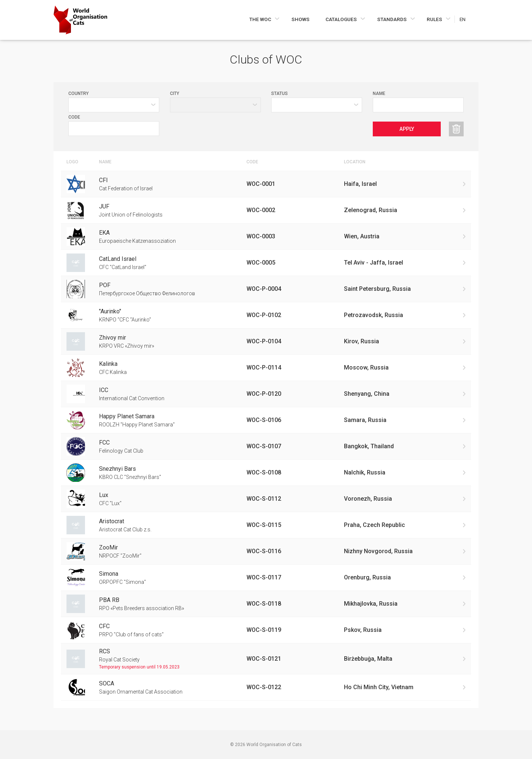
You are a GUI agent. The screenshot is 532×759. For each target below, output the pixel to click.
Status (279, 93)
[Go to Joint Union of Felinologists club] (266, 210)
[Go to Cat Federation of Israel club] (266, 184)
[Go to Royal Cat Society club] (266, 659)
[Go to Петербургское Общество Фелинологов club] (266, 289)
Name (379, 93)
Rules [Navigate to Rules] (435, 19)
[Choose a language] (466, 19)
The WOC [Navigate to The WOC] (261, 19)
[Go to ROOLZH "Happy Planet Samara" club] (266, 420)
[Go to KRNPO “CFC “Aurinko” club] (266, 315)
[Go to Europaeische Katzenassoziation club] (266, 236)
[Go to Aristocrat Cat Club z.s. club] (266, 525)
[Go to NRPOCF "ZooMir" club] (266, 551)
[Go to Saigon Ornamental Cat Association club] (266, 687)
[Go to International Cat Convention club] (266, 394)
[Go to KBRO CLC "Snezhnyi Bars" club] (266, 473)
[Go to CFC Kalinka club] (266, 368)
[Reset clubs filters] (456, 129)
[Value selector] (317, 105)
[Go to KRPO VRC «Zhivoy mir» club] (266, 341)
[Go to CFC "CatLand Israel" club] (266, 263)
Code (74, 117)
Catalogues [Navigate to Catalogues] (342, 19)
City (175, 93)
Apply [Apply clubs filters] (407, 129)
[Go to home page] (80, 20)
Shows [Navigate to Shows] (301, 19)
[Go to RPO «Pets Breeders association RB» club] (266, 604)
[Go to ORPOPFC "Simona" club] (266, 578)
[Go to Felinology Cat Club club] (266, 446)
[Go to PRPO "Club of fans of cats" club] (266, 630)
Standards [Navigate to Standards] (393, 19)
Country (79, 93)
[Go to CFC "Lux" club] (266, 499)
